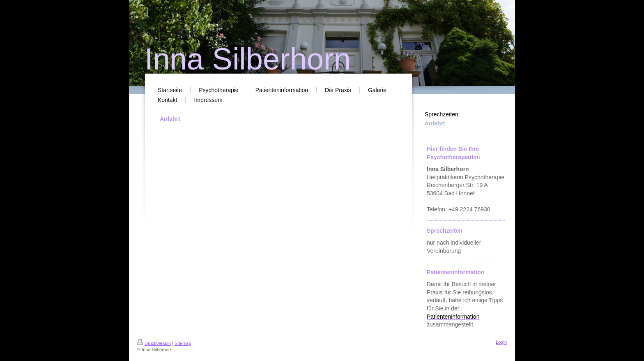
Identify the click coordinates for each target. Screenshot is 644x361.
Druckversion (154, 343)
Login (501, 342)
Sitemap (183, 343)
